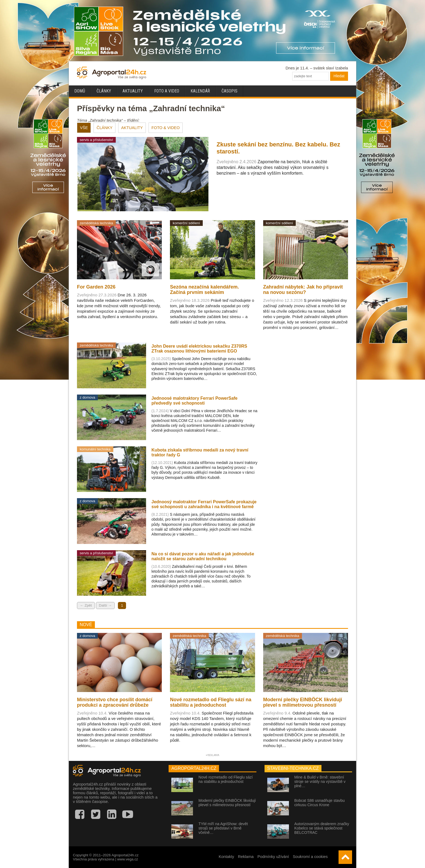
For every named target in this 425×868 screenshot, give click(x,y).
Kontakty (226, 857)
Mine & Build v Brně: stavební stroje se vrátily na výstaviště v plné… (320, 781)
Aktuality (133, 91)
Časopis (229, 91)
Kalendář (200, 91)
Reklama (246, 857)
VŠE (84, 128)
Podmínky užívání (273, 857)
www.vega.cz (128, 859)
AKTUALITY (132, 128)
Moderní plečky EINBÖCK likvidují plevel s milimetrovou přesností (227, 803)
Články (104, 91)
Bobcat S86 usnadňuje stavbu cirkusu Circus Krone (320, 803)
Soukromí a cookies (310, 857)
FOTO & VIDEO (166, 128)
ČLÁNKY (104, 128)
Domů (80, 91)
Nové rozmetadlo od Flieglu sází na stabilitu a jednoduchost (226, 779)
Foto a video (167, 91)
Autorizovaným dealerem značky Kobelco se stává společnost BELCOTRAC (322, 828)
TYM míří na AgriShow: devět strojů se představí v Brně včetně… (223, 828)
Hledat (339, 76)
